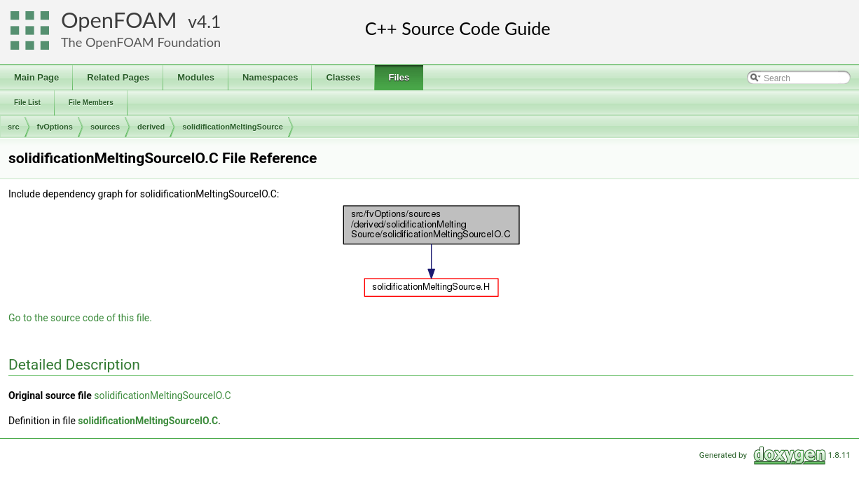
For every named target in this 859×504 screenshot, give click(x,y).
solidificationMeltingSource (233, 127)
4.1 (209, 21)
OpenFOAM (119, 20)
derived (151, 127)
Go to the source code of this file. (80, 318)
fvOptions (55, 127)
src (14, 127)
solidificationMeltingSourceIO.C (162, 395)
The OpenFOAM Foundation (141, 42)
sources (105, 127)
